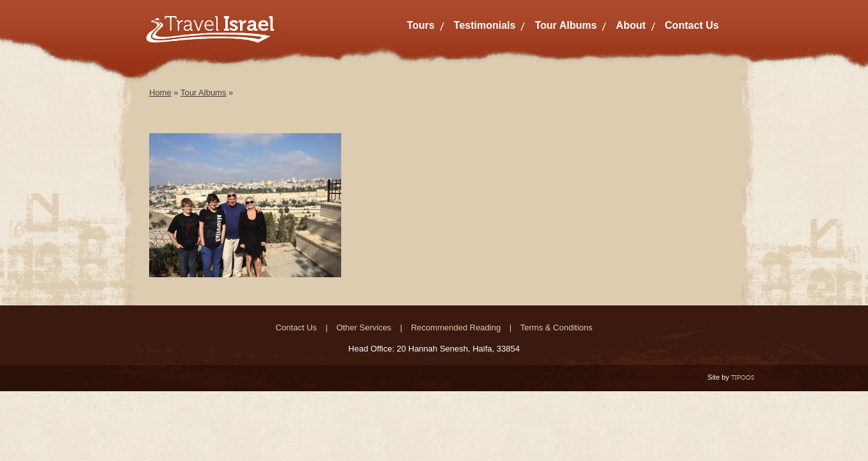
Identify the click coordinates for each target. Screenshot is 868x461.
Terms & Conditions (557, 328)
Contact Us (692, 25)
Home (160, 93)
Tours (421, 25)
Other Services (364, 328)
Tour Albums (566, 25)
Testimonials (485, 25)
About (631, 25)
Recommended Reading (456, 328)
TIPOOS (743, 377)
